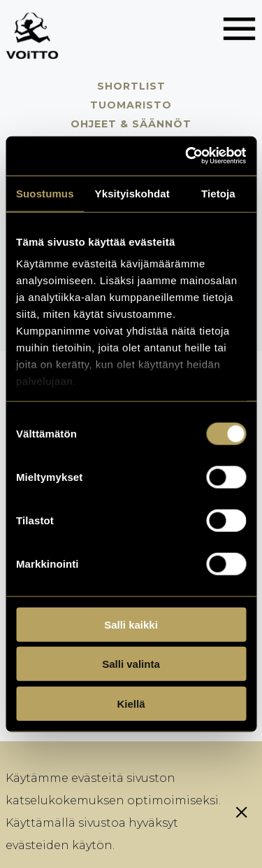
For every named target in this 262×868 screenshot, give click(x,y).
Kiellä (131, 703)
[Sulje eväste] (241, 812)
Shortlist (131, 86)
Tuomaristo (131, 105)
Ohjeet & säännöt (131, 124)
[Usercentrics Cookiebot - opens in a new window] (187, 156)
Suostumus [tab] (45, 193)
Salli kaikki (131, 624)
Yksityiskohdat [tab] (132, 193)
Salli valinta (131, 664)
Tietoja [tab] (218, 193)
